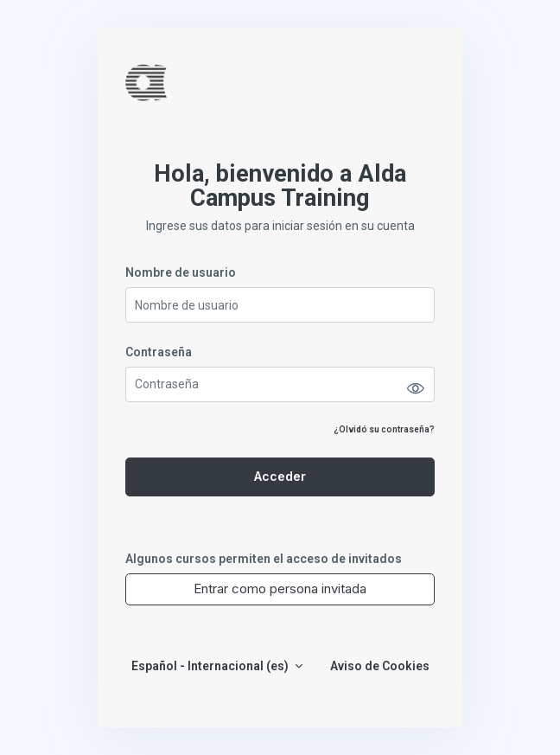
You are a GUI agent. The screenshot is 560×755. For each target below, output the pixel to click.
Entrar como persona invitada (280, 589)
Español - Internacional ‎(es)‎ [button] (211, 666)
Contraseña (159, 352)
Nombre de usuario (181, 272)
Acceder (280, 476)
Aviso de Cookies (380, 666)
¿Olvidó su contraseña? (384, 429)
